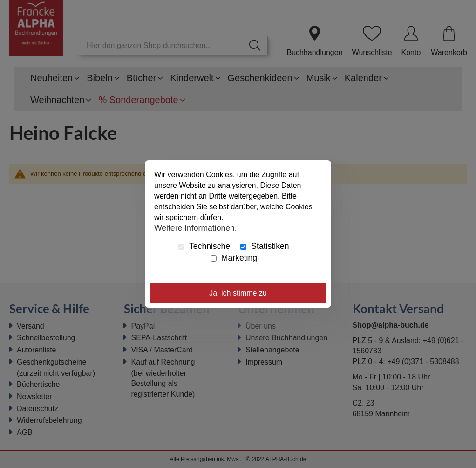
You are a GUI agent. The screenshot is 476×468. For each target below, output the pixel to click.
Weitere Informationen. (196, 227)
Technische (204, 246)
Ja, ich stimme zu (238, 293)
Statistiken (265, 246)
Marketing (234, 258)
